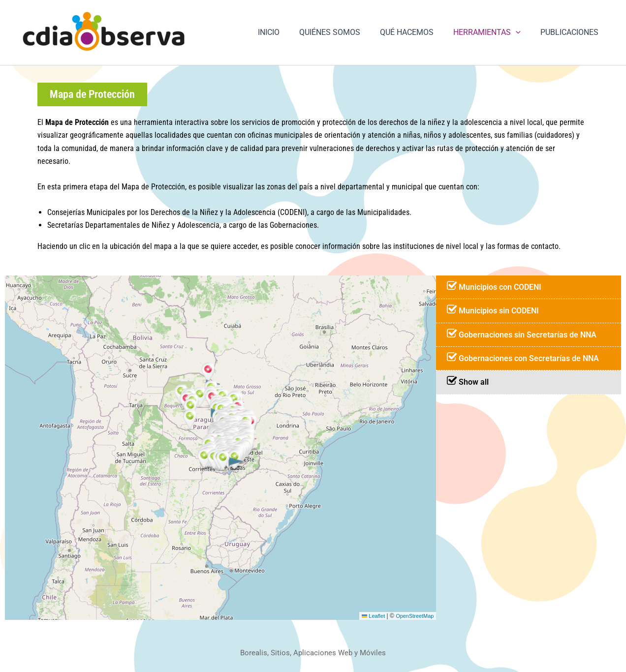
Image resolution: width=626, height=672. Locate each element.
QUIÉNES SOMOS (344, 32)
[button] (522, 32)
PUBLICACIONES (571, 32)
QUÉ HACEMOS (417, 32)
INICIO (286, 32)
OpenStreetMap (413, 617)
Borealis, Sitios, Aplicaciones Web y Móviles (313, 653)
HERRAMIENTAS (493, 32)
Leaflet (368, 617)
